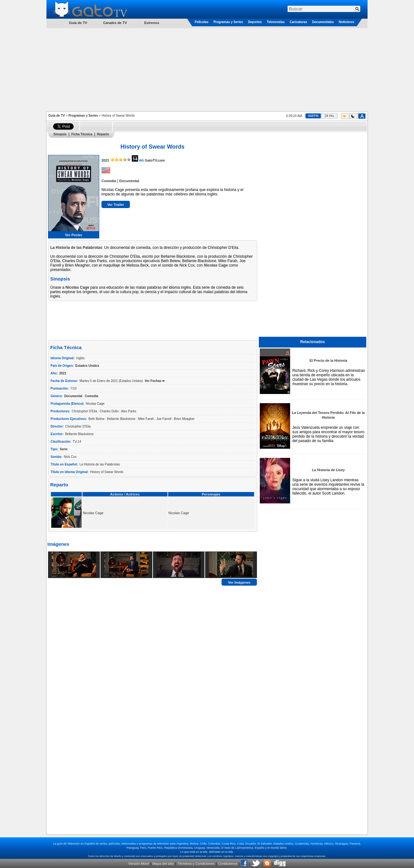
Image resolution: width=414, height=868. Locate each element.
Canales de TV (115, 23)
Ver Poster (74, 235)
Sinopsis (60, 134)
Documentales (323, 22)
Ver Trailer (116, 205)
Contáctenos (228, 864)
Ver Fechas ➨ (155, 381)
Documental (129, 181)
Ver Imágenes (239, 582)
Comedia (109, 181)
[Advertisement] (207, 69)
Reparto (103, 134)
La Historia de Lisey (328, 470)
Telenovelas (276, 22)
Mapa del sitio (163, 864)
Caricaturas (298, 22)
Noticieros (347, 22)
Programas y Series (228, 22)
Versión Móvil (139, 864)
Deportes (255, 22)
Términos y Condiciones (196, 864)
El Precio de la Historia (328, 360)
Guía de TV (57, 116)
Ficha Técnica (82, 134)
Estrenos (152, 23)
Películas (201, 22)
